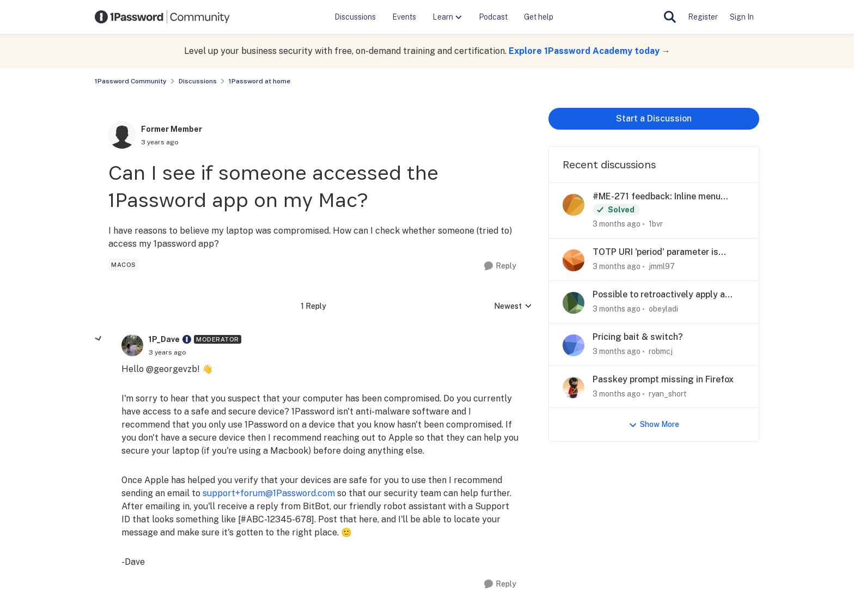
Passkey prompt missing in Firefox (663, 379)
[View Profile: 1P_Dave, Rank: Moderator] (132, 345)
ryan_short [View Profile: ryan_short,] (668, 393)
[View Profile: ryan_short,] (574, 388)
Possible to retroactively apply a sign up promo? (659, 295)
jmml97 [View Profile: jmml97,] (662, 266)
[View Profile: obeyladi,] (574, 303)
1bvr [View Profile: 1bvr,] (656, 224)
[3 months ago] (617, 224)
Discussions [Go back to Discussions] (198, 81)
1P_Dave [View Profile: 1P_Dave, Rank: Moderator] (164, 339)
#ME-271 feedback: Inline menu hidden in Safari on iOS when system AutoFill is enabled (668, 197)
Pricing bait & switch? (638, 337)
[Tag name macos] (124, 265)
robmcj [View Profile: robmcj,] (661, 351)
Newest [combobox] (513, 307)
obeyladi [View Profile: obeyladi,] (663, 309)
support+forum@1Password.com (269, 493)
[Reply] (500, 266)
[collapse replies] (99, 339)
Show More (654, 425)
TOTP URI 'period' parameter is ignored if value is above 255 (655, 252)
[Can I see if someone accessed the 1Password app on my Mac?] (167, 352)
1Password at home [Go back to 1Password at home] (260, 81)
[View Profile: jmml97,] (574, 260)
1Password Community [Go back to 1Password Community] (131, 81)
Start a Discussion (654, 118)
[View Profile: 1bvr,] (574, 205)
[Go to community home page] (162, 17)
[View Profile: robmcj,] (574, 345)
